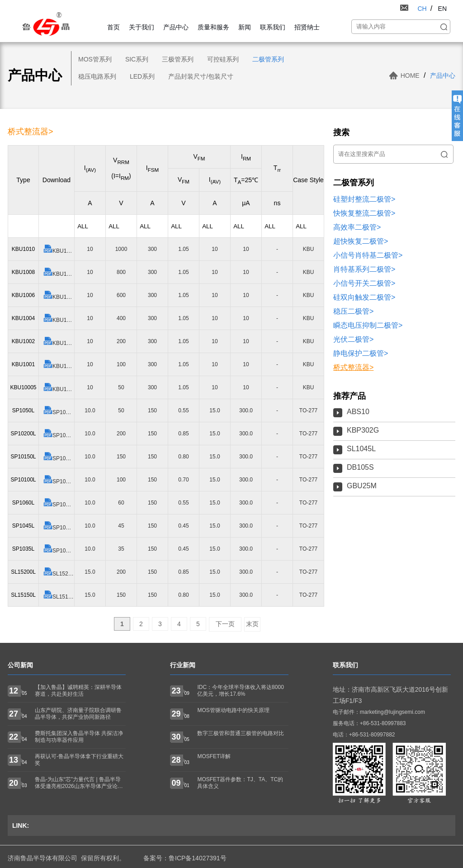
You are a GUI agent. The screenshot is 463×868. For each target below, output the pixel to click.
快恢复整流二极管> (364, 213)
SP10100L (59, 480)
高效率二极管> (357, 227)
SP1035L (59, 549)
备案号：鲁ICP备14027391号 (185, 858)
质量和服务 (213, 27)
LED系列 (142, 76)
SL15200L (59, 572)
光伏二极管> (353, 339)
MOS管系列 (95, 59)
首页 (113, 27)
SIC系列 (137, 59)
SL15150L (59, 595)
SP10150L (59, 457)
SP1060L (59, 503)
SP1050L (59, 411)
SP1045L (59, 526)
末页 (252, 624)
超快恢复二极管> (361, 241)
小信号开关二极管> (364, 283)
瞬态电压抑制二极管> (368, 325)
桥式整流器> (353, 367)
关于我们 (142, 27)
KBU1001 (59, 365)
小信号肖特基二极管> (368, 255)
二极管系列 (268, 59)
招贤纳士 (307, 27)
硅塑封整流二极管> (364, 199)
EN (442, 9)
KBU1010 (59, 249)
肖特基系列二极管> (364, 269)
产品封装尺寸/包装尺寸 (201, 76)
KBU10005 (59, 388)
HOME (410, 75)
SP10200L (59, 434)
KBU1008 (59, 272)
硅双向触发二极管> (364, 297)
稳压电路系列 (97, 76)
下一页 (225, 624)
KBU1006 (59, 295)
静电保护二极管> (361, 353)
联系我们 (273, 27)
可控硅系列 (223, 59)
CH (422, 9)
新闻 (245, 27)
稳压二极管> (353, 311)
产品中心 (176, 27)
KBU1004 (59, 318)
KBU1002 (59, 342)
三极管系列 (178, 59)
